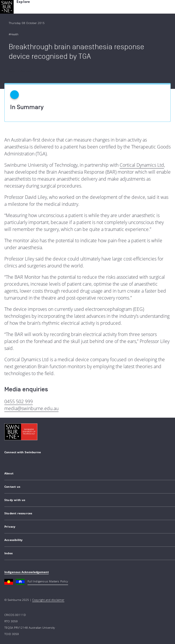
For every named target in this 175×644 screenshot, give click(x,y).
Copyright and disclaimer (48, 600)
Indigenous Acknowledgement (27, 572)
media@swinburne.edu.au (31, 408)
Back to (20, 71)
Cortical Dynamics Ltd (142, 165)
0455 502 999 (19, 401)
